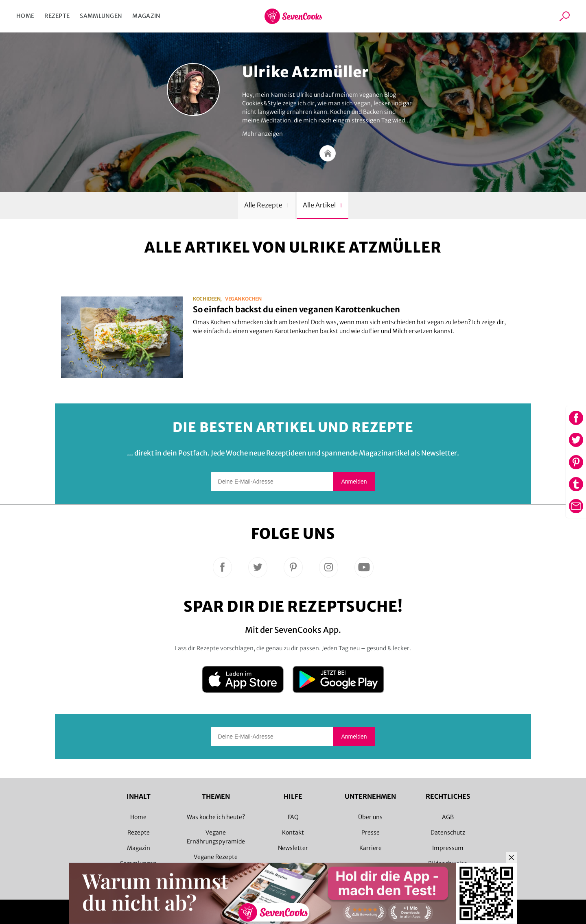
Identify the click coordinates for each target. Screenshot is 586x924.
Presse (371, 832)
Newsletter (293, 848)
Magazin (146, 16)
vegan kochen (243, 299)
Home (25, 16)
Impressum (448, 848)
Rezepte (57, 16)
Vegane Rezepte (216, 857)
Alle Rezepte (267, 205)
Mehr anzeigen (262, 134)
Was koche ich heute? (216, 817)
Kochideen (207, 299)
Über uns (370, 817)
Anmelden (354, 482)
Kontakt (293, 832)
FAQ (293, 817)
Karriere (371, 848)
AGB (448, 817)
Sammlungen (101, 16)
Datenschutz (448, 832)
